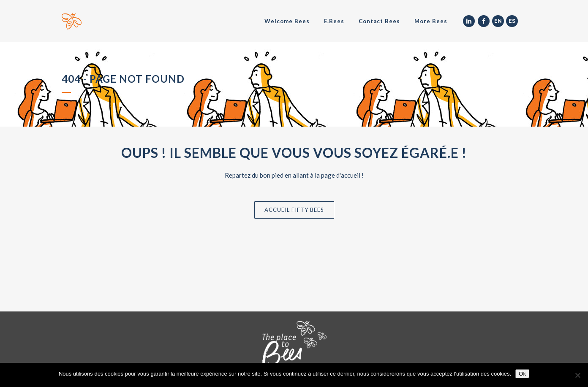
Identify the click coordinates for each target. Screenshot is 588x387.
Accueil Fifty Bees (294, 210)
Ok (522, 374)
